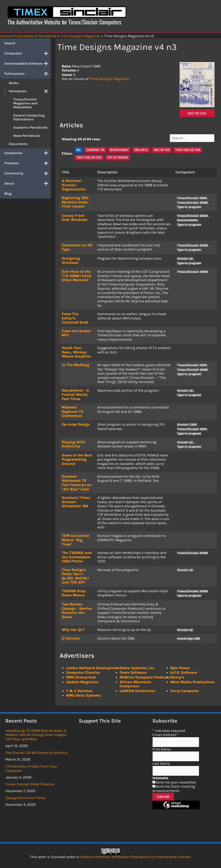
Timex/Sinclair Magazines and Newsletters (25, 103)
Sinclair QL (141, 148)
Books (14, 83)
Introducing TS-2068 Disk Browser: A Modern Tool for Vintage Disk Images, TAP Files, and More (36, 733)
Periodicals (30, 91)
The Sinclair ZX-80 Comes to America (36, 751)
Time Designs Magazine (109, 79)
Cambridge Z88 (95, 148)
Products (28, 163)
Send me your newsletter (176, 780)
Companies (28, 153)
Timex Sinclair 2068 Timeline (30, 782)
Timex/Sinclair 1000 (188, 148)
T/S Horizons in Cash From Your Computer (31, 767)
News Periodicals (27, 136)
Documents (18, 144)
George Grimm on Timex (26, 796)
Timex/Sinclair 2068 (89, 156)
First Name (162, 747)
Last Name (161, 762)
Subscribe (163, 795)
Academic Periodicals (30, 127)
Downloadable (119, 148)
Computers (28, 53)
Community (28, 173)
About (28, 183)
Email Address (166, 733)
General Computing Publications (29, 117)
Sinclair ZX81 (162, 148)
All (79, 148)
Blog (8, 194)
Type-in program (118, 156)
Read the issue (197, 113)
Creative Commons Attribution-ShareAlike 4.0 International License (135, 855)
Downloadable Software (28, 64)
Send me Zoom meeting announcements (174, 787)
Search (10, 43)
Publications (28, 74)
